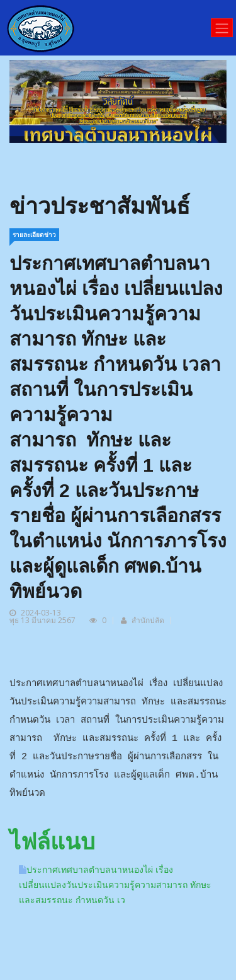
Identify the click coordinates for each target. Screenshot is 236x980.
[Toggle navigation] (222, 28)
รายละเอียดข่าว (34, 235)
